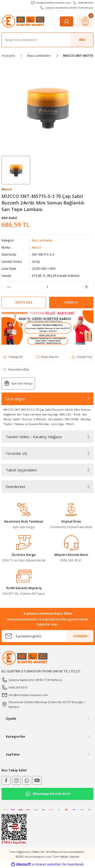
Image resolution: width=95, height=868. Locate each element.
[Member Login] (66, 21)
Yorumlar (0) (16, 453)
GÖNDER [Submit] (80, 636)
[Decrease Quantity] (9, 287)
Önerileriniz (15, 487)
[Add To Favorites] (16, 370)
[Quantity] (48, 287)
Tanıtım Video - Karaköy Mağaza (34, 437)
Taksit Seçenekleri (21, 470)
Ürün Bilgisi (15, 399)
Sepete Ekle (24, 302)
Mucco (37, 247)
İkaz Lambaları (42, 240)
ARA (82, 40)
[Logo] (24, 21)
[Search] (48, 40)
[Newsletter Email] (48, 636)
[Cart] (85, 21)
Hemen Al (71, 302)
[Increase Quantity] (86, 287)
